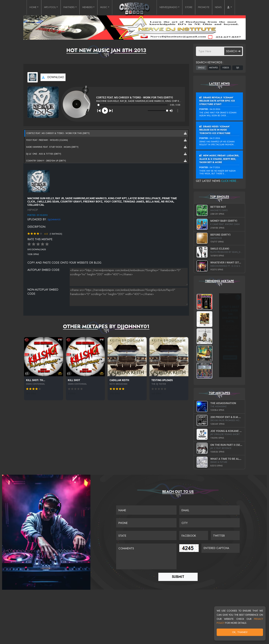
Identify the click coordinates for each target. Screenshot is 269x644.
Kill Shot (74, 380)
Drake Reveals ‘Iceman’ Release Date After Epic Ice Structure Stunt (217, 101)
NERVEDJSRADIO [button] (170, 7)
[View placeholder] (39, 181)
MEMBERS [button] (85, 7)
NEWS (226, 7)
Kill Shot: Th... (36, 380)
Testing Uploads (162, 380)
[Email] (209, 509)
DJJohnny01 (54, 220)
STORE (193, 7)
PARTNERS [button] (65, 7)
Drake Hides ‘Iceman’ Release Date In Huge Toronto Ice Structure (215, 130)
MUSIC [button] (103, 7)
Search (233, 51)
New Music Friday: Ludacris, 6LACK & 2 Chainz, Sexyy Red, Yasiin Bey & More (219, 159)
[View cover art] (33, 77)
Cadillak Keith (119, 380)
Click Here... (230, 181)
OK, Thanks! (240, 632)
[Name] (146, 509)
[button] (238, 8)
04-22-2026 (215, 109)
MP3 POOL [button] (43, 7)
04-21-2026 (215, 138)
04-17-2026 (215, 167)
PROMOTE (210, 7)
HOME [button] (24, 7)
